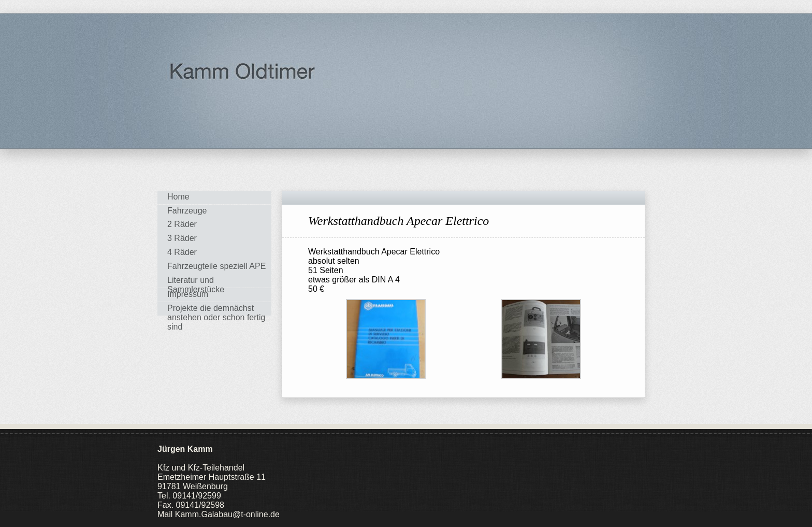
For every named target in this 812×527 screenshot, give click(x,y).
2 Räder (182, 224)
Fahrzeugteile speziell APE (216, 266)
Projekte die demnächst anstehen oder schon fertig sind (216, 310)
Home (178, 197)
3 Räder (182, 238)
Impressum (188, 294)
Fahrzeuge (187, 211)
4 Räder (182, 252)
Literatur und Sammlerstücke (196, 282)
